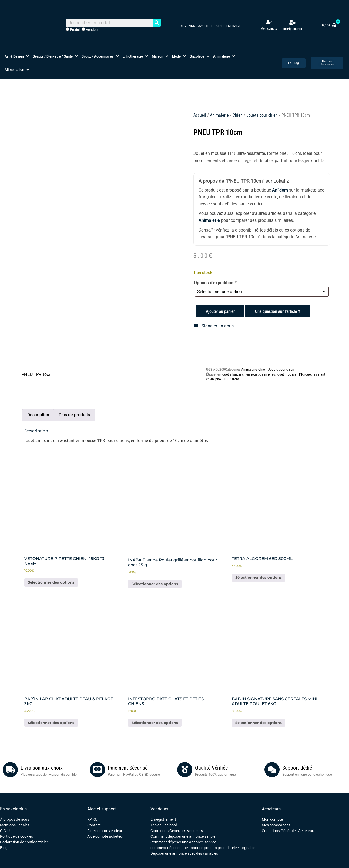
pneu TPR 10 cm (227, 379)
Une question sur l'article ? (278, 311)
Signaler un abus (214, 326)
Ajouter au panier (220, 311)
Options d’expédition (215, 283)
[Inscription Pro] (292, 22)
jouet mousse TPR (290, 374)
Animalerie (219, 115)
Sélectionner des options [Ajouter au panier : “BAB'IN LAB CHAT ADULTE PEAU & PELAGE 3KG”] (51, 723)
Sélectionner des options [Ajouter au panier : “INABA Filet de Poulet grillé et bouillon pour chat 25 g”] (155, 584)
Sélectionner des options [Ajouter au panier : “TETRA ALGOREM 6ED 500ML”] (259, 577)
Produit (73, 29)
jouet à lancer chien (236, 374)
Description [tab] (38, 415)
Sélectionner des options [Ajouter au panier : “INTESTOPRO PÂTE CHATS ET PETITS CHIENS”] (155, 723)
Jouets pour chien (262, 115)
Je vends (187, 26)
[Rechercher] (157, 23)
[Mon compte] (269, 22)
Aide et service (228, 26)
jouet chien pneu (263, 374)
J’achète (205, 26)
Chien (238, 115)
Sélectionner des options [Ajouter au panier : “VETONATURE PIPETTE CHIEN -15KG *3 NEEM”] (51, 582)
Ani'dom (280, 190)
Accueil (200, 115)
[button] (17, 56)
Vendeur (90, 29)
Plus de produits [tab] (74, 415)
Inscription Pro (292, 29)
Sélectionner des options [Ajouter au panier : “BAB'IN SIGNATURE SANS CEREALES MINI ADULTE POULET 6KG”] (259, 723)
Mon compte (269, 29)
